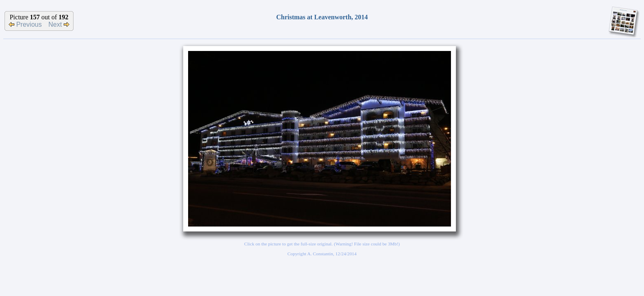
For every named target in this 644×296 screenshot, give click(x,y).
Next (59, 24)
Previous (25, 24)
